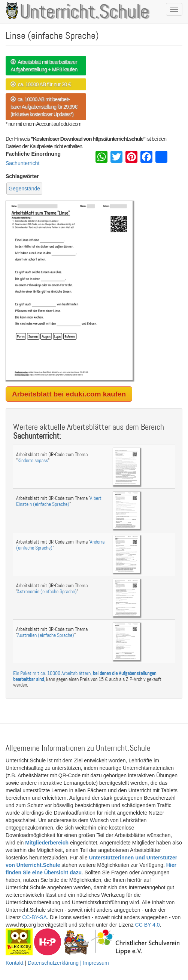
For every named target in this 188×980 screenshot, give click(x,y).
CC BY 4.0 (148, 925)
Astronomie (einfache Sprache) (47, 592)
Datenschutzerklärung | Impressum (68, 963)
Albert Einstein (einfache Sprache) (59, 501)
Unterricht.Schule (84, 12)
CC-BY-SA (34, 917)
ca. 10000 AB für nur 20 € (41, 84)
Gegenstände (24, 189)
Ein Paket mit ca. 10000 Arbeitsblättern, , (85, 676)
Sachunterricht (22, 163)
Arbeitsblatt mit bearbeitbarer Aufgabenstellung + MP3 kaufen (44, 66)
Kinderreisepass (33, 461)
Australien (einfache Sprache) (46, 635)
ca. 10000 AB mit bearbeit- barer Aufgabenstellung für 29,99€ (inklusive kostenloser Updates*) (44, 107)
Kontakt (14, 963)
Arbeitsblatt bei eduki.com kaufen (69, 394)
